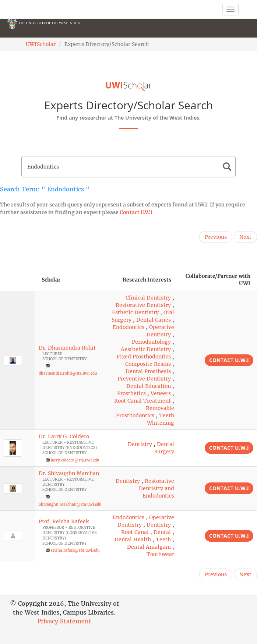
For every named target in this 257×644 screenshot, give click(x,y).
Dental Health (133, 539)
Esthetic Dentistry (135, 312)
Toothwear (160, 554)
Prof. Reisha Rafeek (64, 521)
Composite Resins (148, 364)
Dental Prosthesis (148, 371)
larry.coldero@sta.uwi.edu (75, 460)
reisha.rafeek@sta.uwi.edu (75, 550)
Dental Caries (154, 320)
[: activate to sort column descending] (17, 280)
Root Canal (135, 532)
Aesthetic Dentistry (146, 349)
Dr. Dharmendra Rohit (67, 348)
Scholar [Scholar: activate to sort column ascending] (51, 280)
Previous (216, 237)
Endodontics (128, 327)
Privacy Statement (64, 621)
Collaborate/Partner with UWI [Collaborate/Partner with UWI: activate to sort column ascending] (218, 280)
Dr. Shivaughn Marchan (69, 473)
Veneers (161, 393)
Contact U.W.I (136, 212)
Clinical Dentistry (148, 298)
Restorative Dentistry (143, 305)
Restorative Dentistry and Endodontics (156, 488)
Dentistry (140, 444)
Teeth (163, 539)
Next (245, 237)
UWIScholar (41, 44)
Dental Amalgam (149, 547)
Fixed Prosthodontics (144, 357)
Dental (162, 532)
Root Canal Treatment (142, 401)
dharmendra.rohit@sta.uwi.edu (68, 373)
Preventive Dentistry (144, 379)
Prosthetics (131, 393)
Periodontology (151, 342)
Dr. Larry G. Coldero (64, 436)
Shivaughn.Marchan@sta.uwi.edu (70, 504)
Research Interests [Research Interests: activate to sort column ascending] (147, 280)
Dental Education (149, 386)
